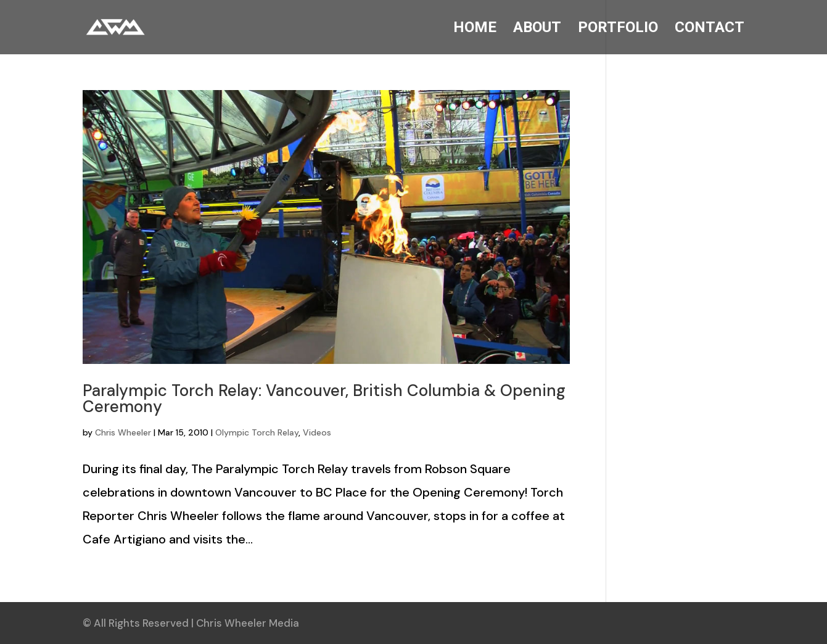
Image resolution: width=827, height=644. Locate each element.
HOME (475, 29)
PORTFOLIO (618, 29)
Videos (317, 432)
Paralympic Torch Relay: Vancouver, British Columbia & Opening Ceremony (324, 398)
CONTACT (710, 29)
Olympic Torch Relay (257, 432)
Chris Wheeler (123, 432)
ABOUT (537, 29)
